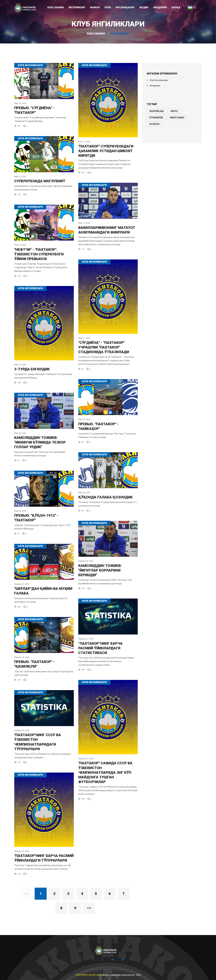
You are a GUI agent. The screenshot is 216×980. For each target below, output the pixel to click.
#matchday (177, 118)
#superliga (157, 111)
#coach (154, 124)
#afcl (174, 111)
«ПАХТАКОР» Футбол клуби (89, 975)
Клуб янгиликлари (159, 80)
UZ (192, 7)
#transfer (156, 118)
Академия (155, 86)
